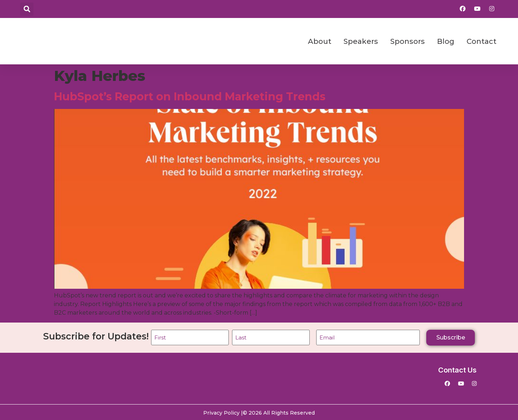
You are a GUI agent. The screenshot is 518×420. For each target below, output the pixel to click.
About (320, 41)
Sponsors (408, 41)
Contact (481, 41)
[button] (27, 9)
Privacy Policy (221, 412)
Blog (446, 41)
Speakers (361, 41)
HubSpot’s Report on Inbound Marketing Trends (190, 97)
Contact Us (457, 369)
